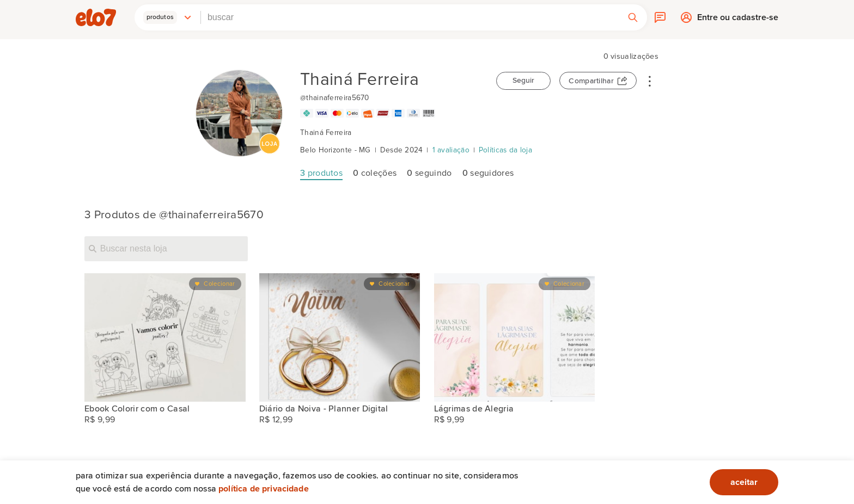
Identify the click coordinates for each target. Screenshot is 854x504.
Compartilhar (591, 81)
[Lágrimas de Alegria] (515, 337)
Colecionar (219, 284)
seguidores (488, 173)
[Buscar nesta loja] (166, 249)
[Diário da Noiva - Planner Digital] (340, 337)
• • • (650, 81)
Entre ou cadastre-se (738, 20)
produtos (321, 173)
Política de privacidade (264, 489)
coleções (375, 173)
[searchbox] (410, 17)
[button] (168, 17)
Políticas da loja (505, 150)
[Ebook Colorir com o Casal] (165, 337)
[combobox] (410, 17)
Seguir (523, 81)
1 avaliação (451, 150)
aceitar (744, 482)
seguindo (429, 173)
